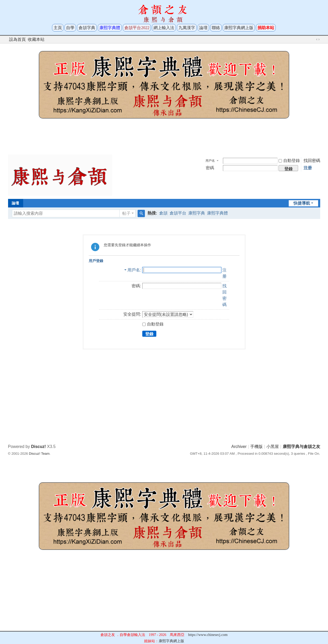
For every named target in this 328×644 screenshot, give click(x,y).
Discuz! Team (39, 454)
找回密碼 (312, 161)
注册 (308, 168)
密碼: (136, 286)
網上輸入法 (164, 28)
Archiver (239, 447)
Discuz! (38, 447)
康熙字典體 (217, 213)
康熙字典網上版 (239, 28)
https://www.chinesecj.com (208, 635)
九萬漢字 (187, 28)
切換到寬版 (318, 40)
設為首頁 (17, 39)
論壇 (203, 28)
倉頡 (163, 213)
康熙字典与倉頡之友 (301, 447)
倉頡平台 (178, 213)
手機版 (256, 447)
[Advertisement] (164, 138)
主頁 (58, 28)
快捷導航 (302, 203)
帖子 (126, 213)
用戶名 (210, 161)
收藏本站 (36, 39)
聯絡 (216, 28)
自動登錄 (289, 161)
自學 (70, 28)
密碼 (210, 168)
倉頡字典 (87, 28)
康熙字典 (197, 213)
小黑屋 (273, 447)
